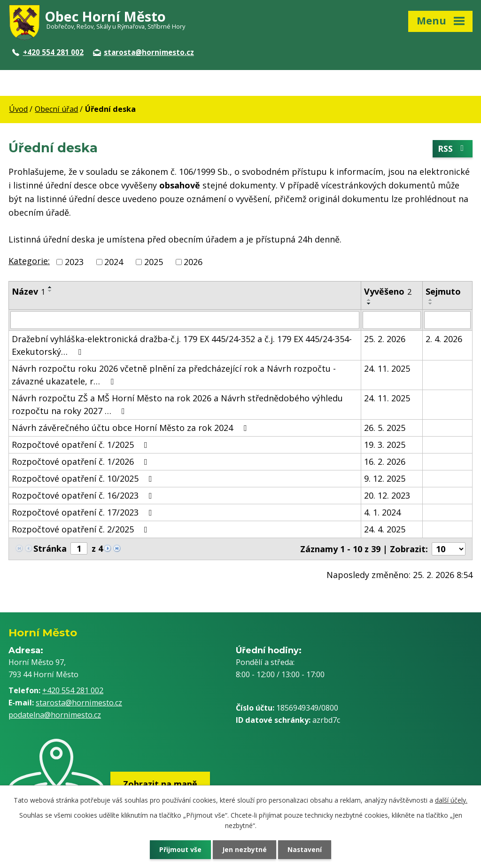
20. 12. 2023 (387, 495)
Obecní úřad (56, 109)
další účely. (451, 800)
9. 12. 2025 (385, 478)
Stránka (50, 548)
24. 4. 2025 (385, 529)
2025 (154, 262)
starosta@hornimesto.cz (144, 52)
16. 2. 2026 (385, 461)
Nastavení (306, 849)
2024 (114, 262)
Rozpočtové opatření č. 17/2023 (84, 512)
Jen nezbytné (244, 849)
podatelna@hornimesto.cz (55, 715)
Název (28, 291)
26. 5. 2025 (385, 428)
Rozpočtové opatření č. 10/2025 (84, 478)
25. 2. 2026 (385, 339)
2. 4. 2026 (444, 339)
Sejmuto (443, 291)
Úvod (18, 109)
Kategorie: (29, 261)
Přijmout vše (179, 849)
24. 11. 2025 (387, 368)
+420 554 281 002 (48, 52)
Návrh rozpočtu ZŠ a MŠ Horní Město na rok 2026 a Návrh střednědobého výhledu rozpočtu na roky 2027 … (177, 404)
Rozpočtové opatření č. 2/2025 (81, 529)
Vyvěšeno (388, 291)
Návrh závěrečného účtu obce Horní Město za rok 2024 (131, 428)
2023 (74, 262)
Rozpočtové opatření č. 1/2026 (81, 461)
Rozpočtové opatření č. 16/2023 (84, 495)
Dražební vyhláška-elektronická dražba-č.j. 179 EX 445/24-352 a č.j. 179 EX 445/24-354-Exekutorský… (182, 345)
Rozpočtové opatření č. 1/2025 (81, 445)
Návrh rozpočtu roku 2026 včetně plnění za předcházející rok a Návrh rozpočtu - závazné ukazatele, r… (174, 375)
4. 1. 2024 (382, 512)
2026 (193, 262)
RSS (453, 149)
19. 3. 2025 (385, 445)
